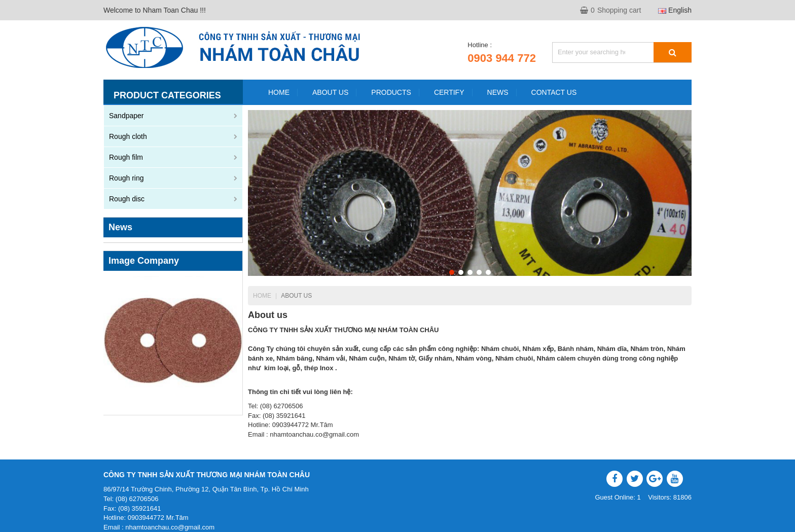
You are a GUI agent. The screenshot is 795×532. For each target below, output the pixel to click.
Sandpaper (127, 116)
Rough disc (127, 199)
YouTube (675, 479)
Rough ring (127, 178)
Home (262, 296)
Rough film (126, 157)
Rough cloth (128, 136)
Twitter (635, 479)
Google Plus (655, 479)
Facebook (615, 479)
